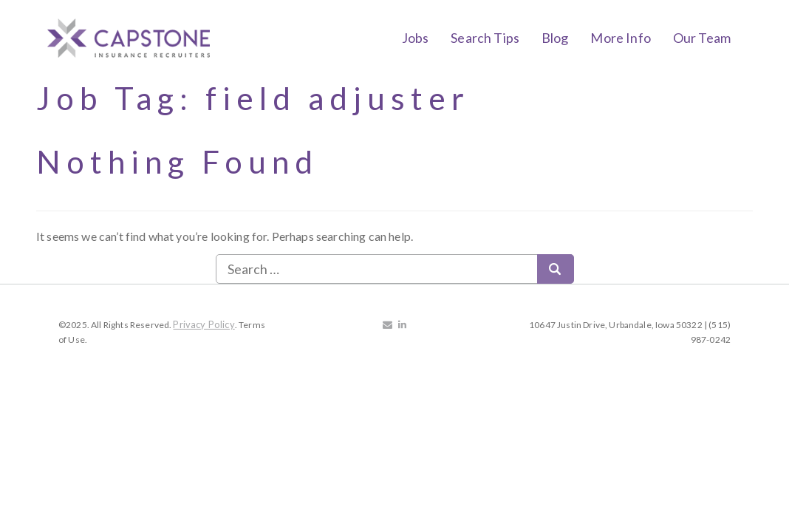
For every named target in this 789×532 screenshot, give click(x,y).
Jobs (416, 38)
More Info (620, 38)
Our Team (702, 38)
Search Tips (485, 38)
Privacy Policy (204, 324)
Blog (555, 38)
